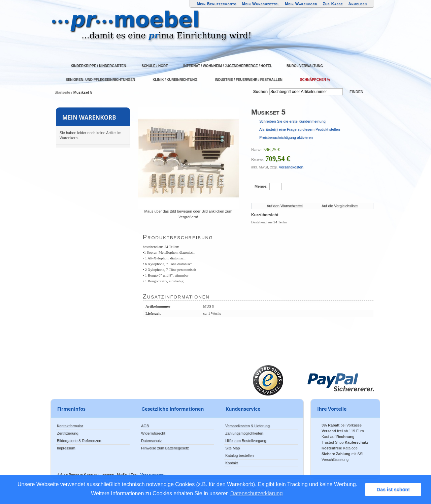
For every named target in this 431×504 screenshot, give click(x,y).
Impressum (66, 448)
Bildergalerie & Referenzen (79, 441)
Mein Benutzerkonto (217, 4)
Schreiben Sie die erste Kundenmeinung (292, 121)
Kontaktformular (70, 426)
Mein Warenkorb (301, 4)
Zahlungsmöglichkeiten (244, 433)
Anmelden (358, 4)
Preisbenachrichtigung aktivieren (286, 137)
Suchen (260, 92)
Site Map (233, 448)
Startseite (62, 92)
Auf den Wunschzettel (285, 206)
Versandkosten (291, 167)
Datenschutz (151, 441)
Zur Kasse (333, 4)
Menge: (261, 186)
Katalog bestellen (239, 455)
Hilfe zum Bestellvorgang (246, 441)
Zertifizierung (68, 433)
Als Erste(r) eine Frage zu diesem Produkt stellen (300, 129)
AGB (145, 426)
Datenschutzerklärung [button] (257, 493)
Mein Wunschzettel (261, 4)
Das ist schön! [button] (393, 490)
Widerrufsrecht (153, 433)
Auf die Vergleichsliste (340, 206)
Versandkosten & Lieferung (247, 426)
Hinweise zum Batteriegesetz (165, 448)
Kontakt (231, 463)
